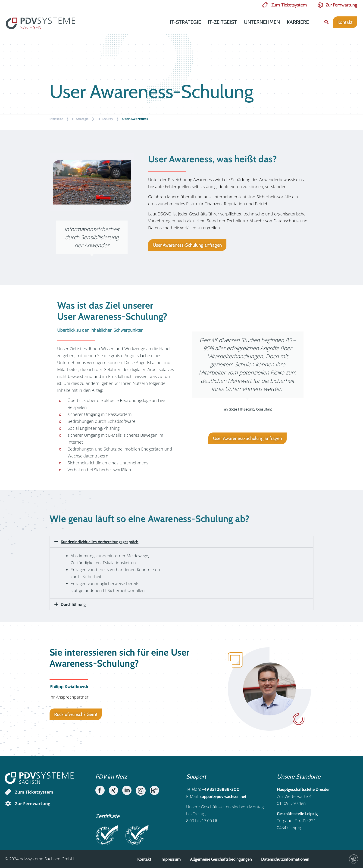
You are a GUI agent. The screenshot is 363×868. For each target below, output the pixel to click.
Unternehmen (262, 22)
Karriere (298, 22)
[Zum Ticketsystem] (8, 792)
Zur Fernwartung (341, 5)
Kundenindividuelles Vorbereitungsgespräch (100, 542)
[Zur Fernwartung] (8, 804)
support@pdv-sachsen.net (223, 797)
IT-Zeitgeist (222, 22)
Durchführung (73, 604)
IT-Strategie (185, 22)
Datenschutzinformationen (285, 859)
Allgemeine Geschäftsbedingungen (221, 859)
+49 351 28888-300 (221, 789)
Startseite (56, 119)
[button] (326, 22)
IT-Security (105, 119)
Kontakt (144, 859)
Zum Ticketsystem (289, 5)
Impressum (171, 859)
